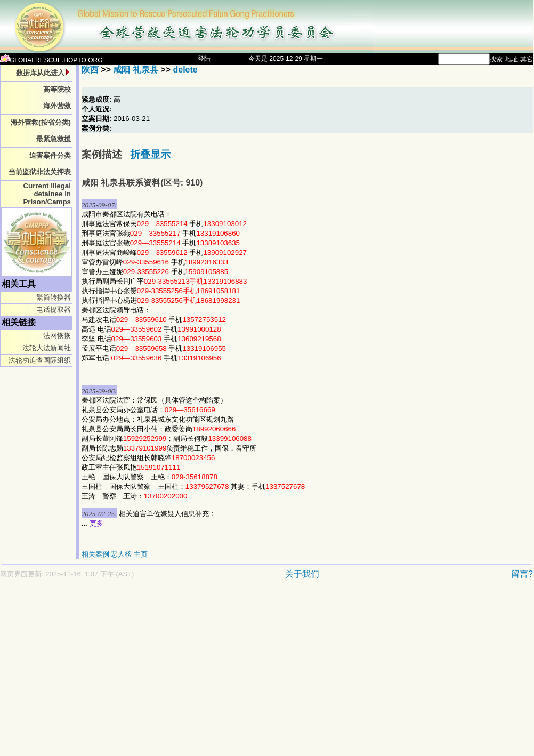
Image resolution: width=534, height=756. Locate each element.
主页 (141, 554)
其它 (527, 59)
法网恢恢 (57, 336)
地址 (512, 59)
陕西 (90, 70)
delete (185, 70)
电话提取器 (54, 309)
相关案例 (95, 554)
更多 (96, 523)
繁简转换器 (54, 297)
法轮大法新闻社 (47, 348)
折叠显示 (150, 154)
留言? (522, 574)
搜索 (496, 59)
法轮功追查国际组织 (40, 360)
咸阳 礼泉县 (135, 70)
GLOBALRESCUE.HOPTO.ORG (51, 60)
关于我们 (302, 574)
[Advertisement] (229, 673)
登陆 (204, 59)
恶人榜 (121, 554)
